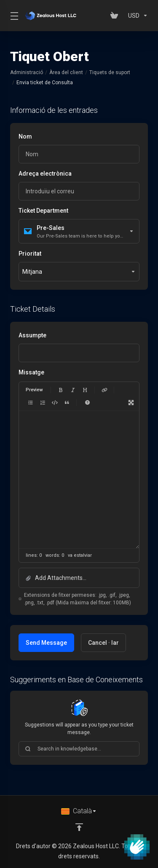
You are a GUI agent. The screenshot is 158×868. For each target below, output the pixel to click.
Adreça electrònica (45, 174)
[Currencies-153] (136, 16)
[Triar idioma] (79, 811)
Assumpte (32, 335)
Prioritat (30, 254)
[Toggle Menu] (13, 16)
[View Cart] (116, 16)
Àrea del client (66, 72)
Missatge (31, 372)
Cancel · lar (103, 643)
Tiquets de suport (110, 72)
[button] (79, 578)
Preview (34, 390)
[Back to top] (79, 827)
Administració (27, 72)
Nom (25, 136)
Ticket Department (43, 211)
